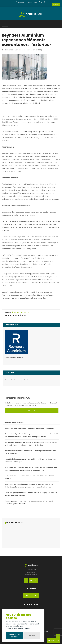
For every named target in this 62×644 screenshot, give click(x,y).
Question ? (54, 640)
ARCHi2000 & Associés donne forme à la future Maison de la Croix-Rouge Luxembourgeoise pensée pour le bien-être (29, 486)
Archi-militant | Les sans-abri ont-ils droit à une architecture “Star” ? (30, 477)
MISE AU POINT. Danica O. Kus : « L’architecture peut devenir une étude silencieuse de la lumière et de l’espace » (31, 469)
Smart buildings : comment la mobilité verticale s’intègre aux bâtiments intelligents (30, 460)
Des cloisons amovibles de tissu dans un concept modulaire (29, 428)
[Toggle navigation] (5, 24)
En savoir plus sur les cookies (18, 628)
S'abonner (32, 410)
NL (28, 2)
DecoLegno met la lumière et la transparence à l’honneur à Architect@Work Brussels (29, 502)
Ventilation (28, 380)
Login (35, 2)
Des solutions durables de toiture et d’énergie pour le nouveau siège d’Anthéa (30, 452)
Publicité (56, 4)
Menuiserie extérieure (12, 380)
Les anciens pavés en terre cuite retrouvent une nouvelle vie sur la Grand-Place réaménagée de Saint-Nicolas (31, 444)
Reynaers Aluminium (21, 312)
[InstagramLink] (45, 2)
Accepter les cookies (14, 636)
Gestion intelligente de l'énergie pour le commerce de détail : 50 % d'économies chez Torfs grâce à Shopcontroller (31, 435)
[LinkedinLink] (42, 2)
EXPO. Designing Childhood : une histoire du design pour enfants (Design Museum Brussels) (31, 494)
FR (31, 2)
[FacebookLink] (40, 2)
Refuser (32, 635)
